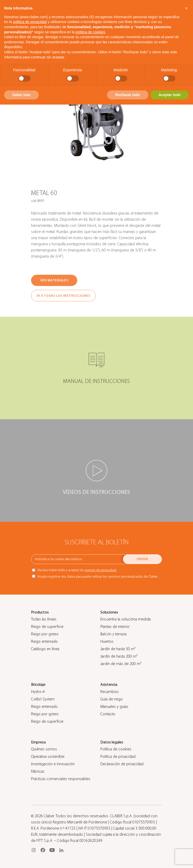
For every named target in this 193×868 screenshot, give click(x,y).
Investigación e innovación (53, 764)
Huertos (107, 641)
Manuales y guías (114, 707)
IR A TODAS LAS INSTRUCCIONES (63, 296)
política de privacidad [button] (30, 22)
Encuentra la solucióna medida (126, 619)
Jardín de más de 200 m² (121, 664)
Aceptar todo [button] (170, 95)
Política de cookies (116, 749)
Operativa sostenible (48, 757)
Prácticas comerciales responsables (61, 779)
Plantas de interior (115, 627)
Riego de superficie (47, 627)
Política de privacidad (118, 757)
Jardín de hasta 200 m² (119, 656)
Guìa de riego (112, 699)
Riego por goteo (45, 634)
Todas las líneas (44, 619)
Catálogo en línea (45, 649)
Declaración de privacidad (122, 764)
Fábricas (38, 771)
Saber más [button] (21, 95)
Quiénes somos (44, 749)
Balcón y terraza (113, 634)
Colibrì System (43, 699)
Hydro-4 (38, 692)
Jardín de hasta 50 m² (118, 649)
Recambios (110, 692)
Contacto (108, 714)
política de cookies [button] (90, 32)
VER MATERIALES (54, 280)
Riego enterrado (44, 641)
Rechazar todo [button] (128, 95)
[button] (186, 8)
